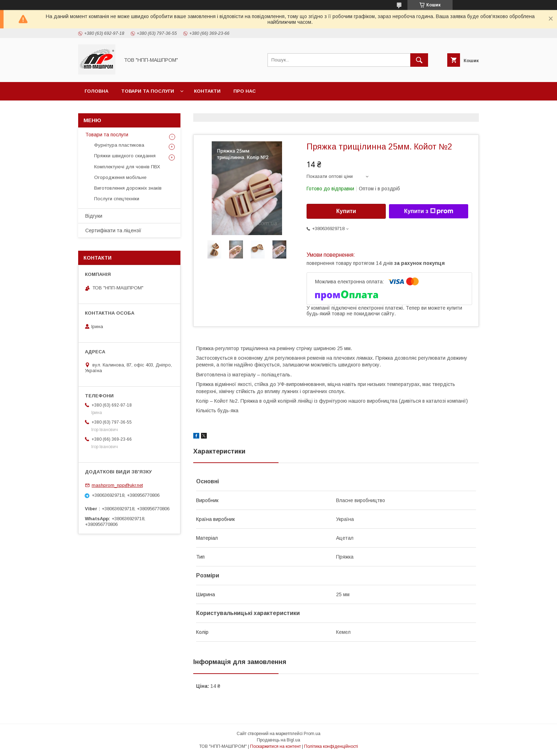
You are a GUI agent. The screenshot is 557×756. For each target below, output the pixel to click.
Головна (96, 91)
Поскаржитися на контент (275, 746)
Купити (346, 211)
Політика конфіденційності (331, 746)
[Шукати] (419, 60)
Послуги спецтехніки (117, 199)
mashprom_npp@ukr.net (117, 485)
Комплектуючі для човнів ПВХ (127, 167)
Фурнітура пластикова (119, 145)
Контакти (207, 91)
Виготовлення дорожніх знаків (128, 188)
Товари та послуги (148, 91)
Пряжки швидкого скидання (125, 156)
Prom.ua (312, 734)
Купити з (428, 211)
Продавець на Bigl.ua (278, 740)
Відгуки (94, 216)
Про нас (245, 91)
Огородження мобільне (120, 177)
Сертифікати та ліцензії (113, 230)
